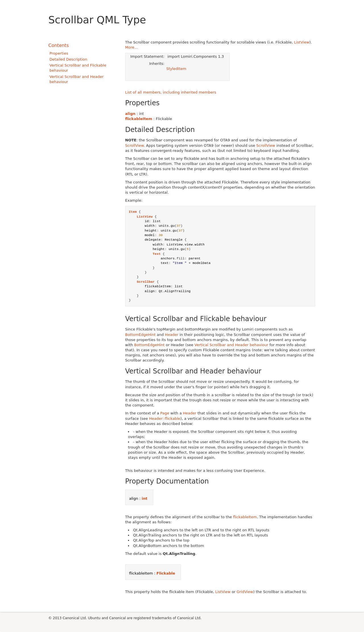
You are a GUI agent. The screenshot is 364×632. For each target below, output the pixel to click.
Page (165, 413)
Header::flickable (165, 419)
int (144, 498)
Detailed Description (68, 59)
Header (172, 335)
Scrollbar (146, 282)
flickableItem (139, 119)
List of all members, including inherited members (171, 92)
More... (132, 47)
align (130, 114)
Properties (59, 53)
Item (133, 212)
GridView (245, 592)
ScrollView (134, 145)
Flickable (166, 573)
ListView (302, 42)
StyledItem (176, 69)
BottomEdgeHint (140, 335)
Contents (59, 45)
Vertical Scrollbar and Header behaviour (231, 345)
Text (157, 254)
